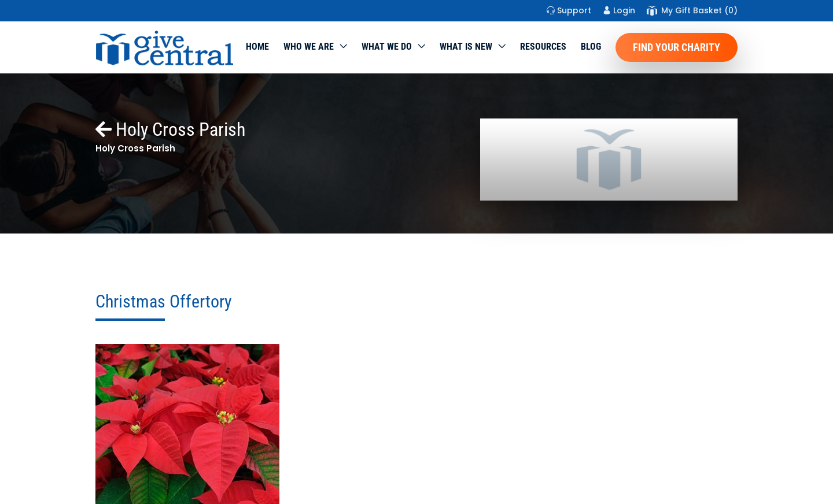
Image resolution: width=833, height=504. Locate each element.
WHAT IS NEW (466, 47)
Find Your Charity (677, 47)
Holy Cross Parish (170, 129)
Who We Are (309, 47)
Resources (543, 47)
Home (257, 47)
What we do (387, 47)
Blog (591, 47)
